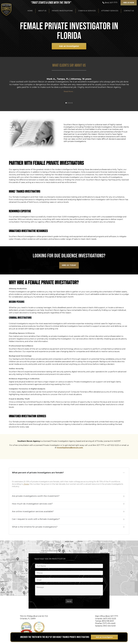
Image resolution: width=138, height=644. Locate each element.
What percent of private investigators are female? (38, 473)
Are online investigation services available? (33, 512)
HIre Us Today (69, 265)
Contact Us (129, 11)
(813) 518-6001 (108, 621)
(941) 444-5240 (109, 626)
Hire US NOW (129, 3)
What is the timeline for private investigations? (35, 527)
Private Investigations (62, 11)
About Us (42, 11)
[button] (66, 103)
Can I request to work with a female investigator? (36, 519)
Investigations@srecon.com (70, 448)
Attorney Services (110, 11)
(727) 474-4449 (109, 623)
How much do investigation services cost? (32, 504)
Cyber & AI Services (87, 11)
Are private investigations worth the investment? (36, 496)
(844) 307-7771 (112, 616)
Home (30, 11)
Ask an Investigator (69, 46)
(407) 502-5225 (110, 619)
